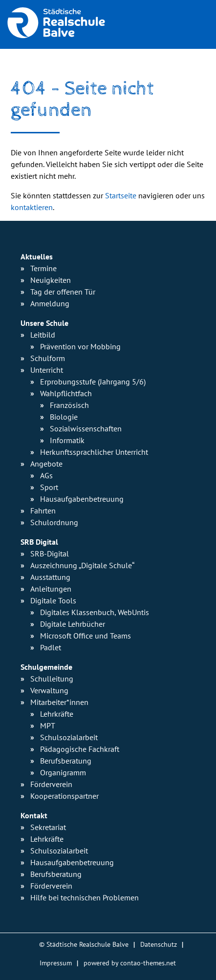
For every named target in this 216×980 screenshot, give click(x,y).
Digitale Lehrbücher (73, 624)
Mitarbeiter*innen (59, 702)
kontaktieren (32, 207)
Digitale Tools (53, 600)
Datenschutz (159, 944)
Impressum (56, 963)
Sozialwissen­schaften (86, 428)
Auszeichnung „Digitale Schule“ (82, 565)
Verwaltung (49, 690)
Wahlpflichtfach (66, 393)
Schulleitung (52, 679)
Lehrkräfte (57, 714)
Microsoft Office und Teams (86, 636)
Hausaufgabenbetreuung (72, 862)
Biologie (64, 417)
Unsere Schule (44, 323)
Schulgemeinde (46, 667)
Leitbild (43, 335)
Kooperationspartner (65, 796)
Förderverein (51, 784)
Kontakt (34, 815)
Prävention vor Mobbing (80, 346)
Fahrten (43, 511)
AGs (46, 475)
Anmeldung (50, 303)
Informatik (67, 440)
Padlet (51, 647)
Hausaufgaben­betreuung (82, 499)
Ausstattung (50, 577)
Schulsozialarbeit (69, 737)
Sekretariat (48, 827)
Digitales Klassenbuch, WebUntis (95, 612)
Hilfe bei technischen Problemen (85, 897)
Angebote (46, 464)
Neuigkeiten (51, 280)
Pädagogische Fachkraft (80, 749)
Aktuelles (37, 256)
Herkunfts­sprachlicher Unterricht (94, 452)
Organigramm (63, 772)
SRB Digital (39, 542)
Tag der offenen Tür (63, 292)
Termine (43, 268)
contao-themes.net (148, 963)
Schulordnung (54, 522)
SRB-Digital (50, 554)
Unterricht (47, 370)
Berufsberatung (66, 761)
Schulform (48, 358)
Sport (49, 487)
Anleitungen (51, 589)
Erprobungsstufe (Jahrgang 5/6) (93, 382)
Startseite (121, 195)
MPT (48, 725)
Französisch (69, 405)
